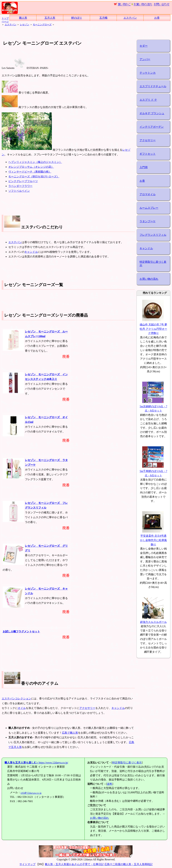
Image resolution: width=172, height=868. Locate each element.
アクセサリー (87, 708)
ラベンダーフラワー (20, 186)
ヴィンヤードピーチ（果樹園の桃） (30, 172)
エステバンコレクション (16, 699)
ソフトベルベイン (19, 191)
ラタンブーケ (148, 221)
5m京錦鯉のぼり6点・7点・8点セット (153, 406)
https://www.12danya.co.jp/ (36, 763)
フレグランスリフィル (153, 235)
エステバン (130, 18)
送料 (110, 784)
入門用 (144, 167)
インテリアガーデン (152, 127)
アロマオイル (148, 194)
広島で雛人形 (70, 733)
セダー (144, 46)
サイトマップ (27, 864)
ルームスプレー (149, 208)
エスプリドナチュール (153, 86)
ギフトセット (148, 154)
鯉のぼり (77, 18)
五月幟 (103, 18)
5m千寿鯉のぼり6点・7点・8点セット (153, 471)
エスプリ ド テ (148, 100)
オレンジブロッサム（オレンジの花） (31, 167)
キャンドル (31, 252)
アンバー (145, 59)
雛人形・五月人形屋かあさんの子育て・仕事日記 (74, 864)
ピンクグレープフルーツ (23, 181)
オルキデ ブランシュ (152, 113)
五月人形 (50, 18)
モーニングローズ (42, 25)
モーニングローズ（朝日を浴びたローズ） (34, 176)
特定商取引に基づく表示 (153, 264)
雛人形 (23, 18)
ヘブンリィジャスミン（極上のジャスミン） (35, 162)
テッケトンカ (148, 73)
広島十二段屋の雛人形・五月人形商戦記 (128, 864)
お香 (157, 18)
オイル (22, 708)
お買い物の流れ (149, 279)
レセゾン (25, 25)
